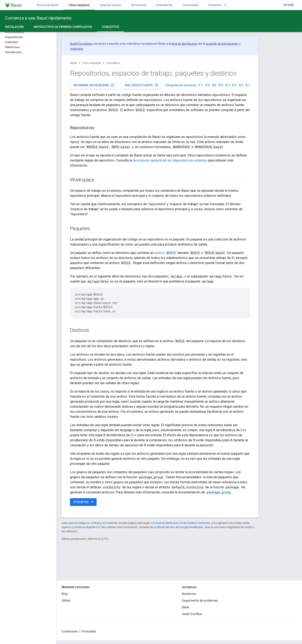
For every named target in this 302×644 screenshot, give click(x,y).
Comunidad (190, 5)
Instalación (14, 27)
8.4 (228, 85)
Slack (185, 607)
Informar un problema (94, 85)
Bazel (73, 63)
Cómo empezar (92, 63)
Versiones (215, 5)
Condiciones (70, 631)
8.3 (234, 85)
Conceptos (113, 63)
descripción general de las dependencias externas (170, 160)
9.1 (201, 85)
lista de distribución (184, 44)
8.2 (241, 85)
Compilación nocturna (181, 85)
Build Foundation (82, 44)
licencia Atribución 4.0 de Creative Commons (183, 523)
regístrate (77, 49)
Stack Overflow (192, 614)
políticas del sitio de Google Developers (179, 527)
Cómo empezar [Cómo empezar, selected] (79, 5)
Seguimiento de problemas (200, 601)
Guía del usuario (111, 5)
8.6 (214, 85)
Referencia (139, 5)
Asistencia (189, 594)
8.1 (248, 85)
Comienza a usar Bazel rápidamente (38, 18)
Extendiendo (164, 5)
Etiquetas (84, 502)
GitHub (288, 5)
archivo (165, 253)
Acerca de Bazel (48, 5)
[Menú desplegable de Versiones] (227, 5)
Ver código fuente (141, 85)
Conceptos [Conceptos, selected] (111, 27)
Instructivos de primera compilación (63, 27)
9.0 (207, 85)
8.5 (221, 85)
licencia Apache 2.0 (88, 527)
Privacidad (89, 631)
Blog (65, 594)
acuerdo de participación (222, 44)
